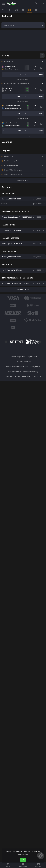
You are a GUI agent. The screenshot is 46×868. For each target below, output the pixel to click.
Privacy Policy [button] (35, 367)
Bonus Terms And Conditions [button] (17, 367)
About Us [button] (38, 376)
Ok (23, 860)
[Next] (40, 342)
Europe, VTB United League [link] (13, 170)
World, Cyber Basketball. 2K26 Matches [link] (17, 84)
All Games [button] (12, 357)
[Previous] (6, 342)
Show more (23, 180)
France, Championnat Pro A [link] (13, 175)
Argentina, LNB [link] (9, 156)
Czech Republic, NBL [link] (11, 161)
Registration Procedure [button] (24, 376)
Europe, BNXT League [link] (11, 166)
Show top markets (23, 80)
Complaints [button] (9, 376)
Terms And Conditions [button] (23, 362)
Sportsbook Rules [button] (15, 372)
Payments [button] (21, 357)
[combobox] (41, 4)
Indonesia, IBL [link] (8, 62)
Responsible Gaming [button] (30, 372)
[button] (23, 62)
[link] (12, 4)
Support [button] (30, 357)
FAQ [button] (36, 357)
